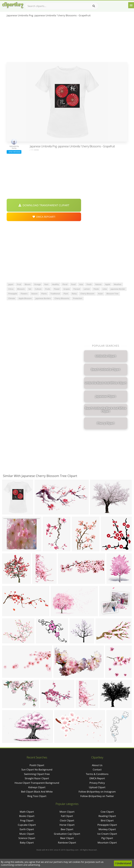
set (30, 289)
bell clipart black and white (37, 792)
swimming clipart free (37, 774)
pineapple (13, 294)
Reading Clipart (107, 816)
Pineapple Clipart (107, 825)
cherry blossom (87, 294)
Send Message (14, 152)
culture (38, 289)
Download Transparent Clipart (44, 205)
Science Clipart (27, 838)
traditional (55, 294)
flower (57, 289)
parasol (77, 289)
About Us (97, 765)
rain (46, 284)
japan (11, 284)
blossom (21, 289)
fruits (48, 289)
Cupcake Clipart (27, 825)
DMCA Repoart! (44, 217)
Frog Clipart (27, 820)
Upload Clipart (97, 787)
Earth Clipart (27, 829)
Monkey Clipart (107, 829)
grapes (67, 289)
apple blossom (25, 298)
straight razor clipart (37, 778)
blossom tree (112, 294)
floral (65, 284)
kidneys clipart (37, 787)
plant (66, 294)
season (34, 294)
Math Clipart (27, 812)
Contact (97, 769)
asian (100, 294)
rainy (74, 294)
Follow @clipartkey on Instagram (97, 792)
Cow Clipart (107, 812)
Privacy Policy (97, 783)
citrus (11, 289)
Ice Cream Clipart (107, 834)
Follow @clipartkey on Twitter (97, 796)
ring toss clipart (37, 796)
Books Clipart (27, 816)
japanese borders (43, 298)
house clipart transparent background (37, 783)
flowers (24, 294)
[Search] (94, 6)
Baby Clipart (27, 843)
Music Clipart (27, 834)
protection (78, 298)
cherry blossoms (62, 298)
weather (118, 284)
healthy (55, 284)
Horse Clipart (67, 825)
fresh (89, 284)
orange (38, 284)
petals (96, 289)
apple (108, 284)
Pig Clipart (107, 838)
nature (98, 284)
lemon (87, 289)
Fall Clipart (67, 816)
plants (44, 294)
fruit (19, 284)
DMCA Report (97, 778)
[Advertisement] (67, 41)
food (73, 284)
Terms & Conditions (97, 774)
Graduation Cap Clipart (67, 834)
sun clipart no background (37, 769)
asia (81, 284)
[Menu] (131, 5)
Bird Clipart (107, 820)
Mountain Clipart (107, 843)
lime (105, 289)
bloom (28, 284)
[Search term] (61, 6)
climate (12, 298)
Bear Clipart (67, 838)
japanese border (118, 289)
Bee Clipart (67, 829)
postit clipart (37, 765)
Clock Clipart (67, 820)
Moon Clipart (67, 812)
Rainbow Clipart (67, 843)
